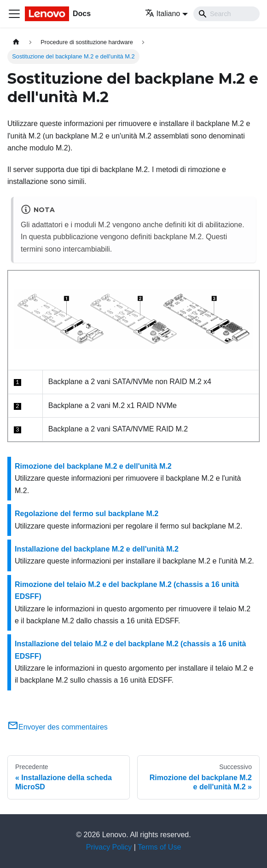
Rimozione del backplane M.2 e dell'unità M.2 (93, 466)
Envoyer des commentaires (58, 727)
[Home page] (16, 42)
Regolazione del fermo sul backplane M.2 (87, 514)
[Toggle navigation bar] (14, 14)
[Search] (226, 14)
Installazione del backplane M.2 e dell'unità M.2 (97, 549)
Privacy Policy (109, 847)
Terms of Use (159, 847)
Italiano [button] (163, 14)
